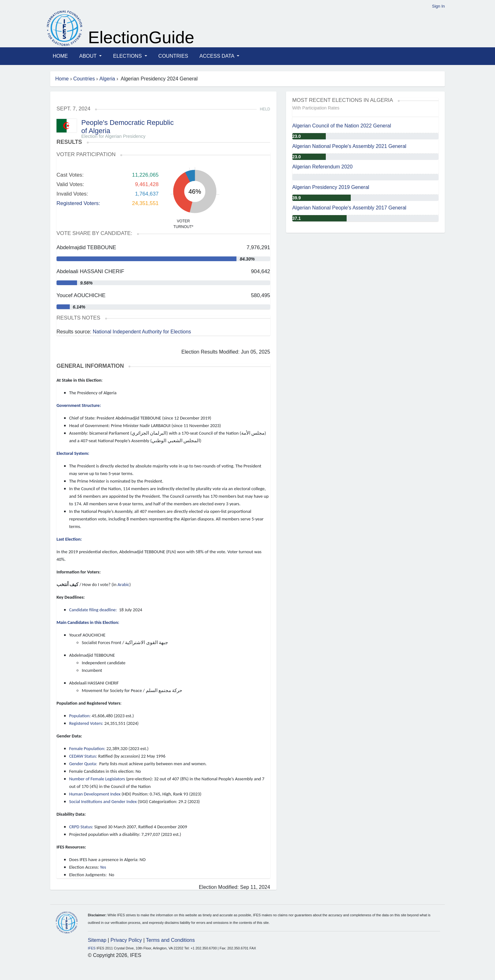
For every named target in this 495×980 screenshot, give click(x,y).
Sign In (438, 6)
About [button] (89, 56)
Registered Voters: (78, 203)
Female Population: (87, 748)
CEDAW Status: (83, 756)
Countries (173, 56)
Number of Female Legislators (97, 779)
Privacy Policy (126, 940)
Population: (80, 716)
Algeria (107, 79)
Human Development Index (95, 794)
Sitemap (97, 940)
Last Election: (69, 539)
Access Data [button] (218, 56)
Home (60, 56)
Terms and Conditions (170, 940)
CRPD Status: (81, 827)
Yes (103, 867)
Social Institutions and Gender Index (103, 801)
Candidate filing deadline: (94, 610)
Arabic (123, 584)
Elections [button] (128, 56)
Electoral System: (73, 453)
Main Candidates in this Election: (88, 622)
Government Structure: (79, 405)
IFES (92, 948)
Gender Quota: (83, 764)
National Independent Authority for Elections (142, 332)
